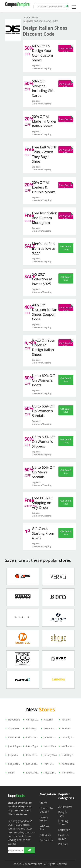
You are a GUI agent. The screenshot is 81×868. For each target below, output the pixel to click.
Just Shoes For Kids (31, 764)
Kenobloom (67, 764)
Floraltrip (30, 728)
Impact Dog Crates (49, 773)
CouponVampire (32, 864)
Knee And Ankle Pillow (31, 773)
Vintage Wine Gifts (31, 720)
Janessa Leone (49, 737)
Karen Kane (49, 746)
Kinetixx (65, 728)
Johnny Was (49, 755)
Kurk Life (47, 764)
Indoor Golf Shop (31, 737)
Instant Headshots (31, 755)
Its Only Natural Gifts (67, 737)
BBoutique (13, 720)
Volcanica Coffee (49, 728)
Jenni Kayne (13, 746)
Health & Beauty (63, 837)
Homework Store (67, 773)
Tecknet (65, 720)
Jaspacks (12, 755)
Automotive (65, 807)
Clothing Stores (63, 823)
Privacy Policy (44, 819)
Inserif (10, 773)
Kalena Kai (13, 737)
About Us (45, 835)
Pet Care (63, 844)
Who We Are (45, 828)
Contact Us (46, 840)
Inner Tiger (31, 746)
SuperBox (12, 728)
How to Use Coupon (47, 810)
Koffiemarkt (67, 746)
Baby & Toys (62, 814)
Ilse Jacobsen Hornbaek (13, 764)
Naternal (47, 720)
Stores (43, 803)
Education (64, 830)
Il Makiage (66, 755)
